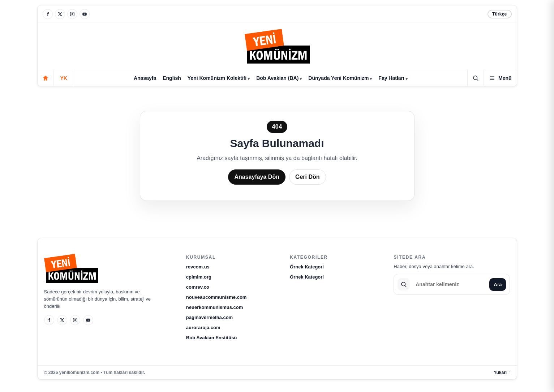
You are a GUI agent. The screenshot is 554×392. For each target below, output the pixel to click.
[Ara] (476, 78)
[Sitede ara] (450, 284)
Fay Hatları (391, 78)
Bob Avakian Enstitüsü (212, 338)
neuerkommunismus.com (215, 307)
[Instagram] (72, 14)
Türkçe (500, 14)
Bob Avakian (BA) (277, 78)
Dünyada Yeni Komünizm (338, 78)
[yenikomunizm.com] (277, 48)
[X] (60, 14)
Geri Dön (308, 177)
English (172, 78)
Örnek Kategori (307, 267)
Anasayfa (145, 78)
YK (64, 78)
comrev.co (198, 287)
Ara (498, 285)
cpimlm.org (199, 277)
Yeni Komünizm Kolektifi (217, 78)
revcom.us (198, 267)
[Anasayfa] (46, 78)
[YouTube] (85, 14)
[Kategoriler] (500, 78)
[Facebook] (48, 14)
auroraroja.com (203, 328)
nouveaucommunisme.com (216, 297)
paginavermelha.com (209, 317)
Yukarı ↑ (502, 372)
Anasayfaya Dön (257, 177)
